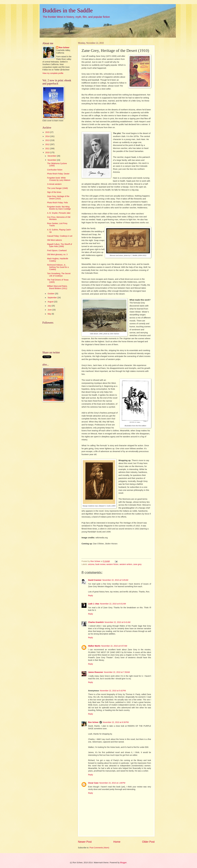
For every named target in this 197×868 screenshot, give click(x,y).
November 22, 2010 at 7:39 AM (117, 672)
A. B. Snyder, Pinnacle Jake (59, 213)
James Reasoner (96, 672)
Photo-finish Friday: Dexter (58, 174)
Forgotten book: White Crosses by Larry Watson (59, 179)
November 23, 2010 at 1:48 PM (112, 783)
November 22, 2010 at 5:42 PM (113, 691)
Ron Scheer (93, 722)
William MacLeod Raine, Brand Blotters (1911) (57, 287)
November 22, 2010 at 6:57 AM (114, 646)
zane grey (137, 564)
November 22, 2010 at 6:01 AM (113, 604)
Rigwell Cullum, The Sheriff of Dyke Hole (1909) (59, 245)
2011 (48, 149)
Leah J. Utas (94, 604)
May (50, 314)
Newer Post (85, 842)
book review (100, 564)
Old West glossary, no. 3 (57, 255)
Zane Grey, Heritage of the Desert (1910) (58, 197)
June (50, 310)
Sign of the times (54, 192)
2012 (48, 144)
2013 (48, 140)
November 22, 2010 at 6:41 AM (117, 622)
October (51, 294)
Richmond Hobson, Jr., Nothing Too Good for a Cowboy (58, 267)
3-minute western (54, 184)
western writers (126, 564)
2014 (48, 136)
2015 (48, 132)
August (51, 302)
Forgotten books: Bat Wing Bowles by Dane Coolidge (59, 208)
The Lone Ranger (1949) (57, 188)
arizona (91, 564)
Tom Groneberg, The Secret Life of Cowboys (59, 275)
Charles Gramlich (96, 622)
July (50, 306)
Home (117, 842)
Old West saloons (54, 240)
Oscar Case (93, 783)
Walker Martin (94, 646)
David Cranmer (95, 580)
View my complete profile (53, 73)
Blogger (123, 863)
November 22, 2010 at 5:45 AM (115, 580)
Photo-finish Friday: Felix (57, 203)
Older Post (148, 842)
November (52, 160)
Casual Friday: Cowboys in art (60, 236)
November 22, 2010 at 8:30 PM (116, 722)
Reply (90, 596)
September (52, 298)
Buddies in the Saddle (68, 10)
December (52, 156)
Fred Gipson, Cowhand (57, 251)
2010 (48, 153)
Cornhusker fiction (55, 170)
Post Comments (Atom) (99, 848)
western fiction (112, 564)
